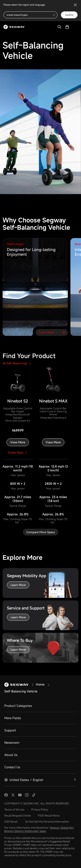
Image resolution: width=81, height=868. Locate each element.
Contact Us (12, 767)
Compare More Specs (41, 532)
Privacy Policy (40, 809)
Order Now (18, 453)
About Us (11, 755)
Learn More (18, 585)
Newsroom (12, 743)
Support (10, 730)
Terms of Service (14, 809)
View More (18, 442)
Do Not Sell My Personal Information (47, 821)
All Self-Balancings (17, 363)
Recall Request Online (18, 815)
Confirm (69, 15)
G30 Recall (11, 821)
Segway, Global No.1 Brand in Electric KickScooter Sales (39, 829)
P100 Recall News (49, 815)
